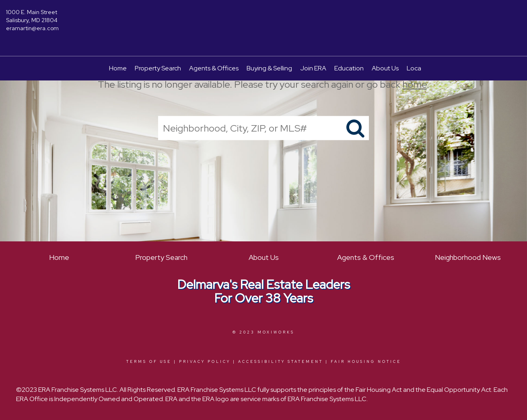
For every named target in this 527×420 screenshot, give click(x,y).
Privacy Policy (205, 362)
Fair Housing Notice (366, 362)
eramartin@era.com (32, 28)
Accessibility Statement (281, 362)
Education (349, 68)
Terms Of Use (149, 362)
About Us (385, 68)
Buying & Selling (269, 68)
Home (118, 68)
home (415, 84)
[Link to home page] (264, 18)
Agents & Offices (214, 68)
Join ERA (313, 68)
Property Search (158, 68)
